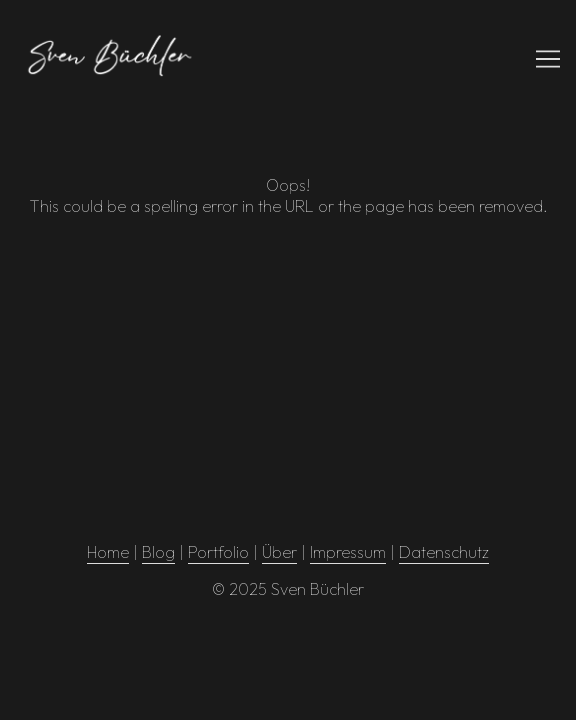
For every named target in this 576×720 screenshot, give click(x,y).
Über (279, 552)
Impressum (348, 552)
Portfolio (218, 552)
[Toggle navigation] (548, 59)
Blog (158, 552)
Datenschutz (444, 552)
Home (108, 552)
